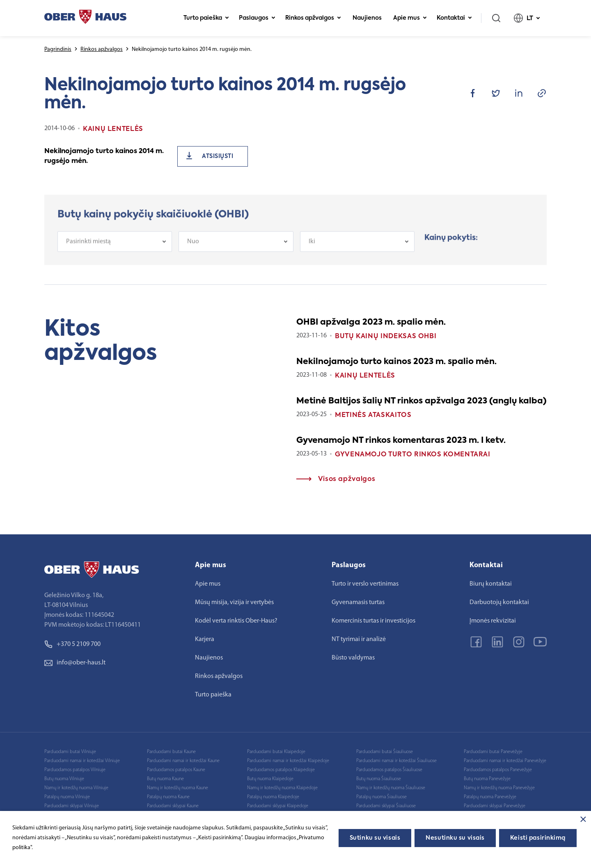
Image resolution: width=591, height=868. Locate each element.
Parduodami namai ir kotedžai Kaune (183, 761)
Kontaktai (454, 18)
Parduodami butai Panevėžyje (493, 752)
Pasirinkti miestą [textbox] (88, 248)
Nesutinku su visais (455, 838)
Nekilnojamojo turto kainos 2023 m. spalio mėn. (396, 362)
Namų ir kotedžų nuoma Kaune (178, 788)
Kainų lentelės (365, 376)
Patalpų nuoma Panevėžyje (490, 797)
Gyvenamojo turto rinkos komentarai (413, 455)
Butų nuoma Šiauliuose (379, 779)
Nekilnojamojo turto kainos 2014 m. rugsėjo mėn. (104, 156)
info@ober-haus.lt (75, 663)
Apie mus (410, 18)
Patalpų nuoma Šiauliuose (381, 797)
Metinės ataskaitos (373, 415)
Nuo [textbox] (193, 248)
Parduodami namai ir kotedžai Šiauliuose (396, 761)
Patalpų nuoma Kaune (168, 797)
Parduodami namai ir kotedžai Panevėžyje (505, 761)
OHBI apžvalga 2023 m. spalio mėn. (371, 323)
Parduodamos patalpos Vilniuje (75, 770)
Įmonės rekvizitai (493, 621)
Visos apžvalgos (336, 479)
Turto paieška (206, 18)
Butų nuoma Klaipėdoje (270, 779)
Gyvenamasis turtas (358, 602)
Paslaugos (257, 18)
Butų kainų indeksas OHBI (386, 337)
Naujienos (367, 18)
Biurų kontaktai (491, 584)
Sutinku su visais (375, 838)
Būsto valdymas (353, 658)
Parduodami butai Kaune (171, 752)
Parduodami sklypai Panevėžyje (495, 806)
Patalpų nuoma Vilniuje (67, 797)
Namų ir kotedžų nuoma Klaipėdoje (282, 788)
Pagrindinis (58, 49)
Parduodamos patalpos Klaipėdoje (281, 770)
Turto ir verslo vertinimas (365, 584)
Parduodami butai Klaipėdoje (276, 752)
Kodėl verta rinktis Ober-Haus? (236, 621)
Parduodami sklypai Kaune (173, 806)
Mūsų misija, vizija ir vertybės (234, 602)
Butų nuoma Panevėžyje (487, 779)
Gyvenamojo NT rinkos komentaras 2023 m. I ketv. (401, 441)
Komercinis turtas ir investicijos (373, 621)
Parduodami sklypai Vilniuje (72, 806)
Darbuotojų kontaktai (499, 602)
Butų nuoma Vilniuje (64, 779)
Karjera (205, 639)
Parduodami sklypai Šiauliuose (386, 806)
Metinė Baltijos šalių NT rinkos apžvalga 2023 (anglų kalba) (421, 401)
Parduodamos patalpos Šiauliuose (389, 770)
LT (527, 18)
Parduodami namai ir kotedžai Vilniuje (82, 761)
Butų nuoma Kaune (165, 779)
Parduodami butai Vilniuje (70, 752)
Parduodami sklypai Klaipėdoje (278, 806)
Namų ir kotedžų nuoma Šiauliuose (391, 788)
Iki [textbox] (312, 248)
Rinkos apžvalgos (313, 18)
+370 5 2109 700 (72, 644)
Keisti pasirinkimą (538, 838)
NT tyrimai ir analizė (359, 639)
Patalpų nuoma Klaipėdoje (273, 797)
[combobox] (115, 248)
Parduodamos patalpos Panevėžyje (498, 770)
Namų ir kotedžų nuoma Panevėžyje (499, 788)
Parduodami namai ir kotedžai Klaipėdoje (288, 761)
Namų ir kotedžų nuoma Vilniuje (76, 788)
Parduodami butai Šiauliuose (385, 752)
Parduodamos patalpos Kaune (176, 770)
